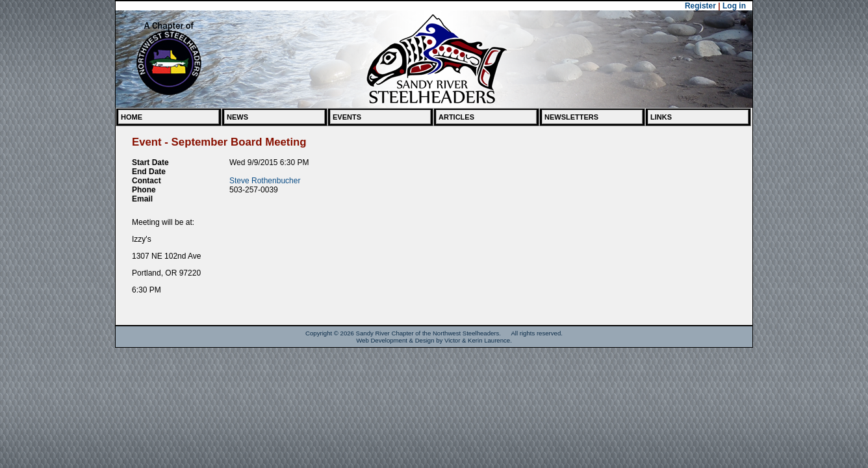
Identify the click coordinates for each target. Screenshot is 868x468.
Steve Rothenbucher (265, 181)
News (237, 117)
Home (132, 117)
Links (661, 117)
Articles (456, 117)
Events (347, 117)
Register (700, 6)
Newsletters (571, 117)
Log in (734, 6)
